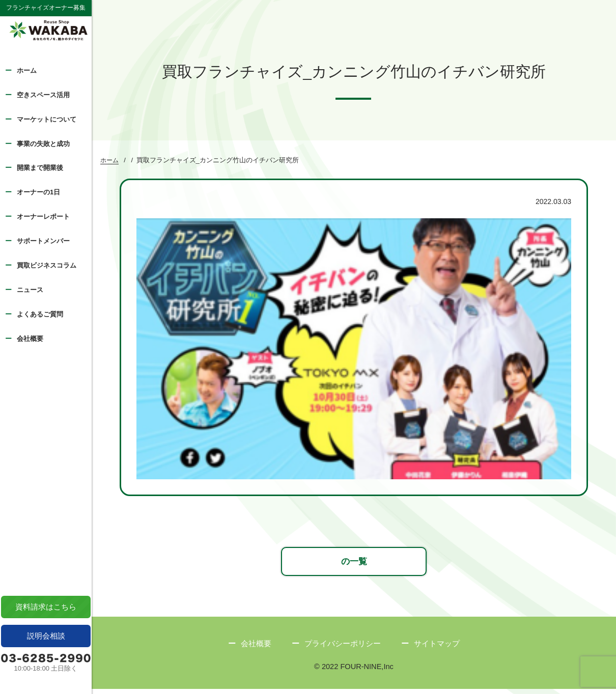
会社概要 (30, 339)
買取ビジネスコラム (47, 265)
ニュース (30, 290)
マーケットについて (47, 119)
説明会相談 (46, 636)
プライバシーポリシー (343, 648)
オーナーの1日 (38, 192)
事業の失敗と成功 (43, 144)
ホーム (27, 70)
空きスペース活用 (43, 95)
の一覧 (354, 565)
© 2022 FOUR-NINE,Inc (354, 672)
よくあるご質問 (40, 314)
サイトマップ (437, 648)
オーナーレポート (43, 216)
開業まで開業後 (40, 168)
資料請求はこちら (46, 607)
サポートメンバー (43, 241)
